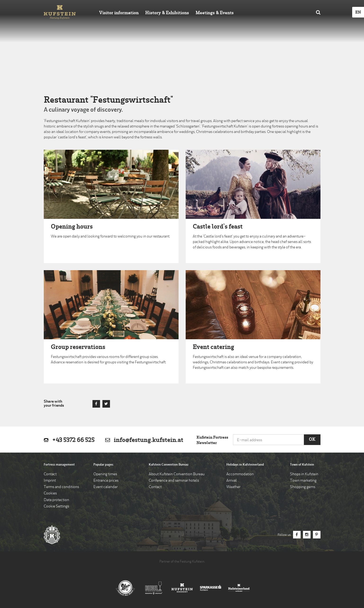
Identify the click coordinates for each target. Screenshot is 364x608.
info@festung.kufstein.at (149, 440)
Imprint (50, 481)
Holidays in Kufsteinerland (245, 465)
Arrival (232, 481)
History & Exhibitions (167, 13)
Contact (50, 474)
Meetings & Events (215, 13)
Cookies (50, 493)
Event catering (213, 347)
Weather (233, 487)
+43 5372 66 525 (73, 440)
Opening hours (72, 227)
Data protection (56, 500)
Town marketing (303, 481)
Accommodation (240, 474)
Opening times (105, 474)
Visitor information (119, 13)
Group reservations (78, 347)
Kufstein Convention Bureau (169, 465)
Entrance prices (106, 481)
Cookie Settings (56, 507)
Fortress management (59, 465)
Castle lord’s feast (218, 227)
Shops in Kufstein (304, 474)
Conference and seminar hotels (174, 481)
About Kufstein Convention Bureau (177, 474)
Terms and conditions (61, 487)
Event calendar (105, 487)
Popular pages (103, 465)
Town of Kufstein (302, 465)
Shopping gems (303, 487)
